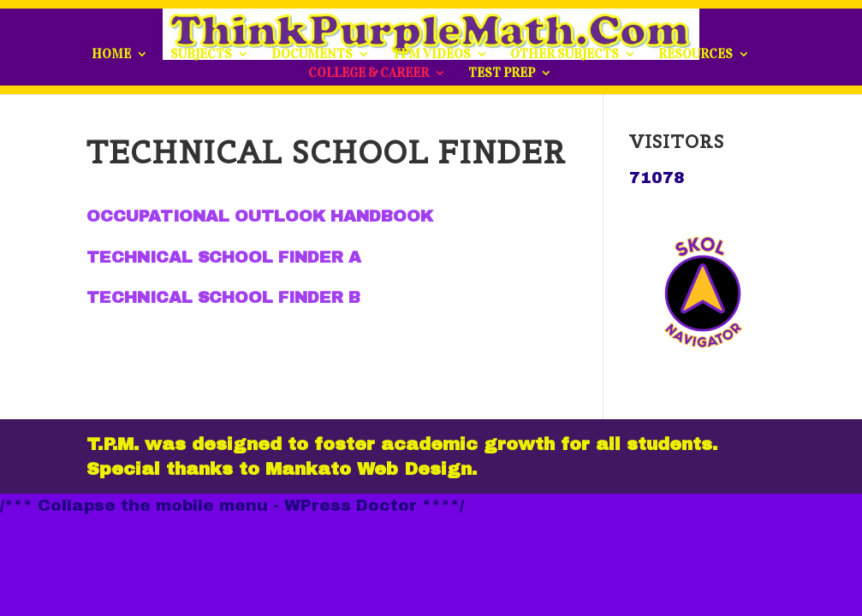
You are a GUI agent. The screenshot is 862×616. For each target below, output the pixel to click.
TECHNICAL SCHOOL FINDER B (223, 297)
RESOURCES (696, 55)
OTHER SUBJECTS (565, 55)
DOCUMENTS (312, 55)
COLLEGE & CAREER (369, 74)
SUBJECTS (201, 55)
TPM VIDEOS (431, 55)
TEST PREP (502, 74)
